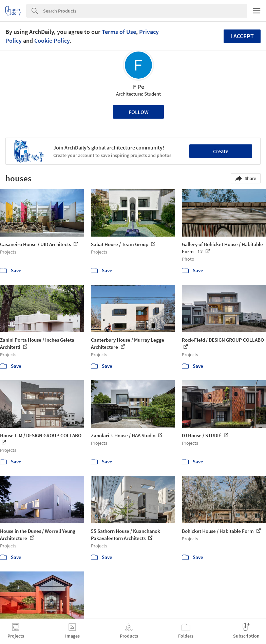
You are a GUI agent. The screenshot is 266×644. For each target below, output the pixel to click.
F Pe (139, 87)
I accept (242, 36)
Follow (139, 112)
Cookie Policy (52, 41)
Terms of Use (119, 32)
